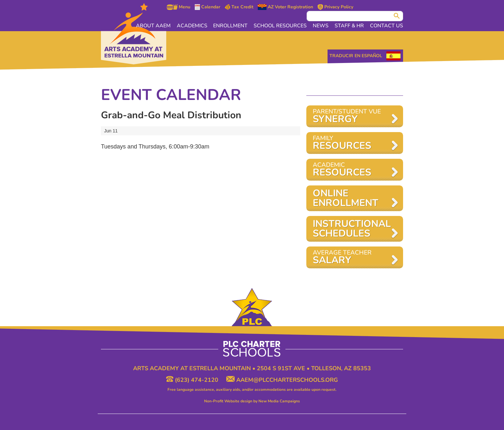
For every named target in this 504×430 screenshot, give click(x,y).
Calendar (207, 7)
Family (351, 143)
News (321, 26)
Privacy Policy (335, 7)
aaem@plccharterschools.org (282, 380)
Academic (351, 170)
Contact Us (387, 26)
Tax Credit (239, 7)
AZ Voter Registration (285, 7)
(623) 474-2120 (193, 380)
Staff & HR (350, 26)
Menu (178, 7)
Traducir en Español (356, 56)
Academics (193, 26)
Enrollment (232, 26)
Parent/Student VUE (351, 116)
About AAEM (155, 26)
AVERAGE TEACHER (351, 258)
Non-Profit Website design (228, 401)
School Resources (281, 26)
